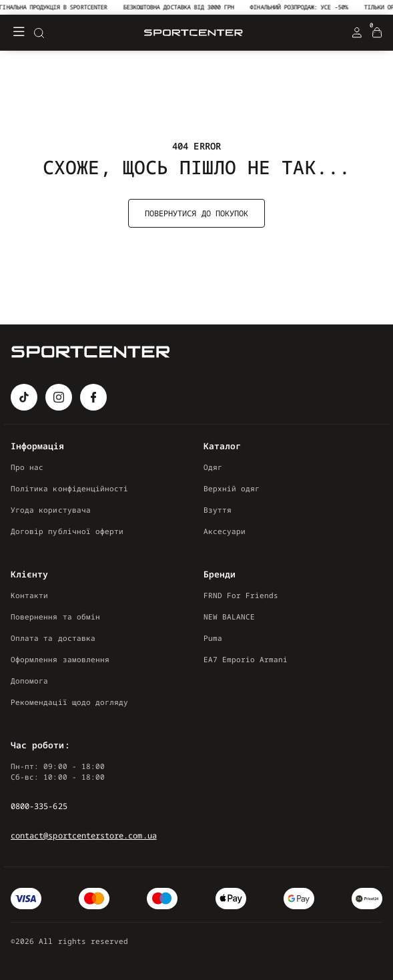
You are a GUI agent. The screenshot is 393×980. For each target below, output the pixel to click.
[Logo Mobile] (193, 33)
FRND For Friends (241, 595)
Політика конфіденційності (69, 488)
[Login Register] (357, 33)
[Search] (39, 33)
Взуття (218, 510)
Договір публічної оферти (67, 531)
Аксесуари (225, 531)
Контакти (29, 595)
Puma (213, 638)
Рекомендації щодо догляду (69, 702)
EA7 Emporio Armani (246, 659)
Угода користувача (51, 510)
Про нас (27, 467)
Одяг (213, 467)
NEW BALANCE (230, 617)
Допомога (29, 681)
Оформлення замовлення (60, 659)
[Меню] (19, 33)
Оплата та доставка (53, 638)
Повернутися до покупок (196, 213)
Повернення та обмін (55, 617)
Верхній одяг (232, 488)
